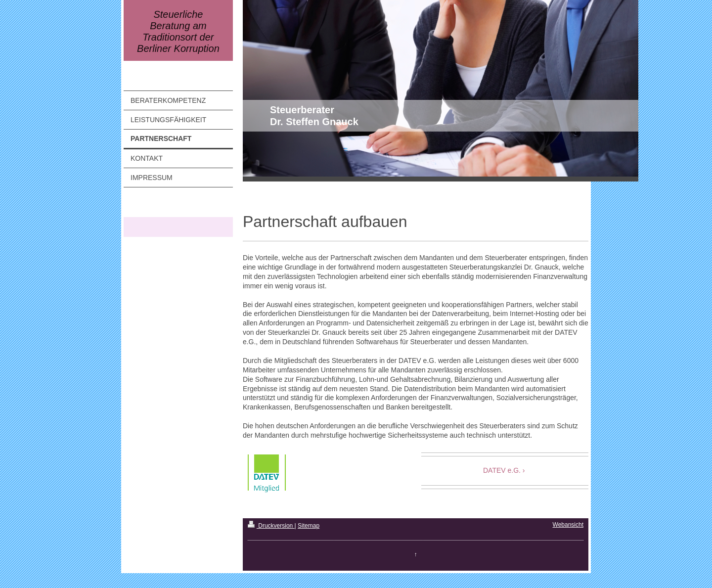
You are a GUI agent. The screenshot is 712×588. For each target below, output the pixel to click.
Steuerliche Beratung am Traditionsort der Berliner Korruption (178, 31)
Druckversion (271, 526)
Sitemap (309, 526)
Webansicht (568, 525)
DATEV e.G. (502, 470)
